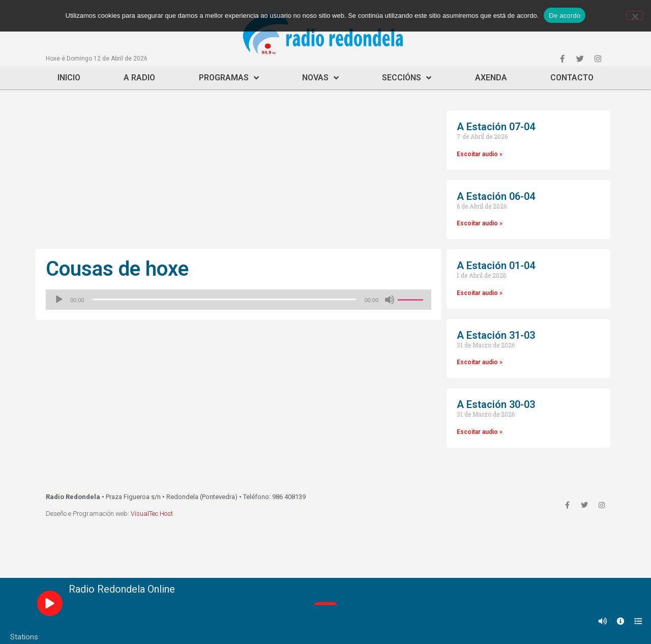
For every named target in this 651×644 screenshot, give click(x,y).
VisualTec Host (152, 514)
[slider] (225, 299)
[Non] (635, 15)
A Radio (139, 78)
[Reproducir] (59, 300)
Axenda (491, 78)
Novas (320, 78)
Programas (229, 78)
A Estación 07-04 (496, 127)
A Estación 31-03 (496, 335)
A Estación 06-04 (496, 196)
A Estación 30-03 (496, 404)
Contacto (572, 78)
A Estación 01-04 (496, 266)
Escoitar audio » (480, 154)
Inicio (69, 78)
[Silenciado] (390, 300)
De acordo (565, 16)
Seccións (407, 78)
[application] (239, 300)
